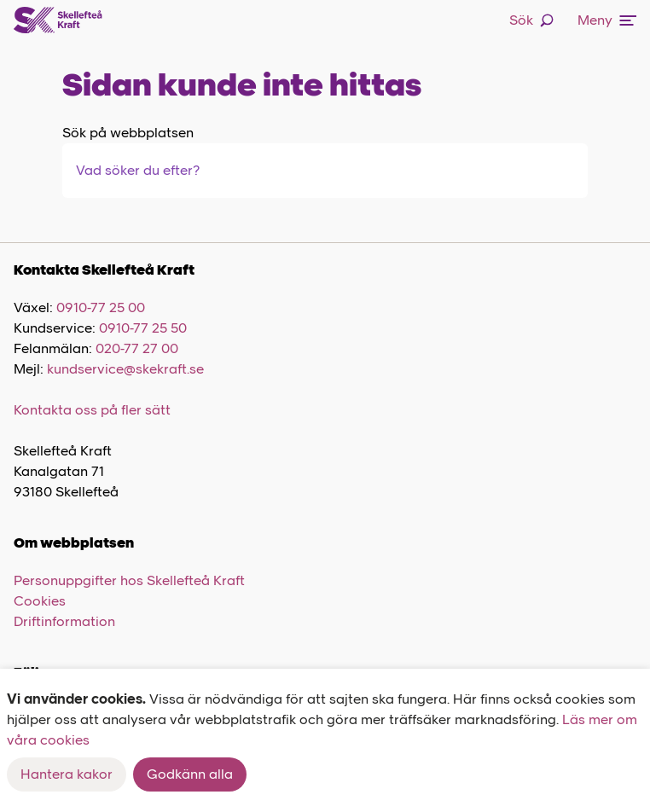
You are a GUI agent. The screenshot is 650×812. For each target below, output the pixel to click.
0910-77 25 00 (101, 307)
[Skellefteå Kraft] (58, 20)
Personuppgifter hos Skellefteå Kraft (129, 580)
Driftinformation (64, 621)
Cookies (40, 601)
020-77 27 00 (137, 348)
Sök (531, 20)
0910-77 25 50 (143, 328)
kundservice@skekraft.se (125, 369)
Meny (607, 20)
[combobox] (164, 171)
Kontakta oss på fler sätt (92, 410)
